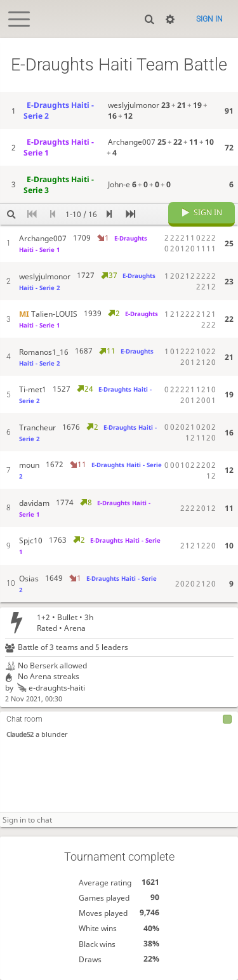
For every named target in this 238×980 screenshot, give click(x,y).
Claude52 (20, 735)
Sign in (209, 19)
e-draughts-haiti (50, 688)
